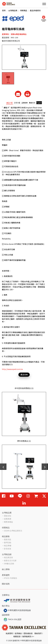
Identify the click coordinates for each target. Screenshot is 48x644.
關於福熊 (6, 584)
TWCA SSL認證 (12, 620)
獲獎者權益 (8, 522)
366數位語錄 (9, 564)
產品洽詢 (24, 374)
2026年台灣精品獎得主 (13, 531)
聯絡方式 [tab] (32, 103)
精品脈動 (6, 536)
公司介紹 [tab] (17, 103)
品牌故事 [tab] (25, 103)
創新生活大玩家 (10, 561)
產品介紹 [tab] (9, 103)
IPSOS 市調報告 (11, 578)
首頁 (4, 10)
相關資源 (17, 636)
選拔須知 (8, 516)
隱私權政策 (28, 633)
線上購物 (6, 569)
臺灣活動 (8, 543)
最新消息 (8, 540)
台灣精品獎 (13, 10)
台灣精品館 (7, 554)
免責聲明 (9, 633)
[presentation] (3, 467)
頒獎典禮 (8, 519)
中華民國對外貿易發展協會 (17, 610)
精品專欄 (8, 546)
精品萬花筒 (8, 557)
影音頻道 (8, 549)
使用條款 (18, 633)
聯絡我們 (38, 633)
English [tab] (39, 103)
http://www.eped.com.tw (12, 369)
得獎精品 (24, 10)
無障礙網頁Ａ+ (28, 636)
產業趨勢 (6, 575)
